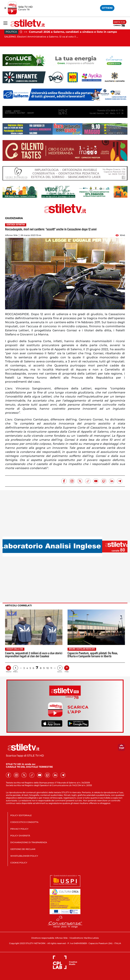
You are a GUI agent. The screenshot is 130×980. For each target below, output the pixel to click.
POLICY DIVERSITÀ (20, 836)
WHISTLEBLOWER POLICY (24, 856)
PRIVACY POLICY (19, 829)
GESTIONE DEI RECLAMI (23, 849)
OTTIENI (107, 8)
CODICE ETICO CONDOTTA (24, 822)
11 (51, 668)
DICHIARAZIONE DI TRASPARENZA (29, 842)
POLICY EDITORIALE (21, 815)
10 (48, 668)
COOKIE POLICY (19, 863)
